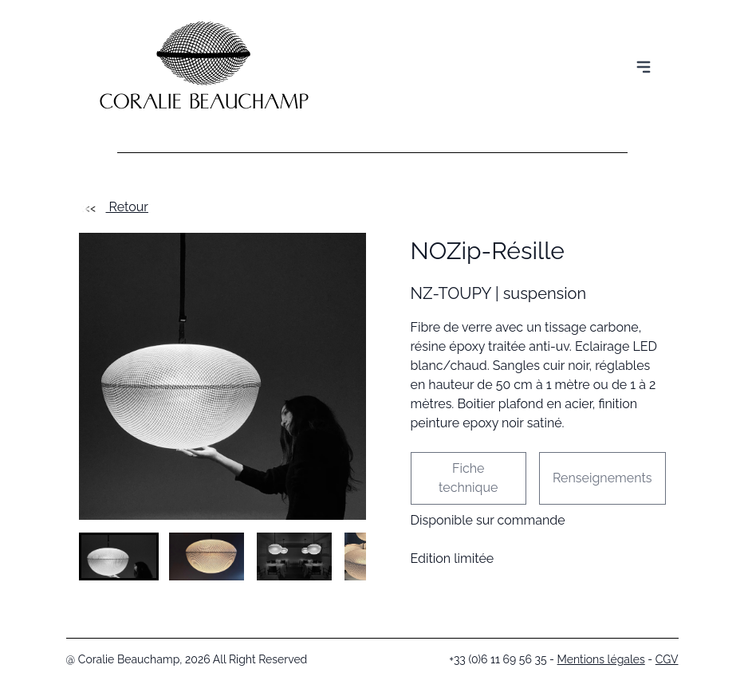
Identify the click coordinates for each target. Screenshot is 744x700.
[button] (119, 556)
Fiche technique (468, 478)
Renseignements (602, 478)
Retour (114, 207)
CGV (667, 659)
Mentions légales (601, 659)
